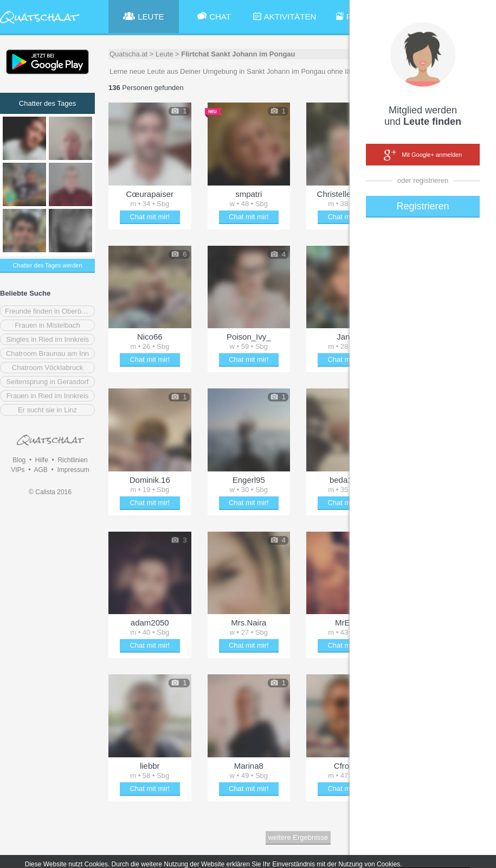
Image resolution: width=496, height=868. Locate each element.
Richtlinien (72, 460)
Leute (165, 54)
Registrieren (423, 206)
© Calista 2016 (50, 492)
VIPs (18, 470)
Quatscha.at (128, 54)
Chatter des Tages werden (47, 265)
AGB (40, 470)
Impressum (73, 470)
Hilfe (42, 460)
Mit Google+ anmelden (423, 155)
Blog (19, 460)
